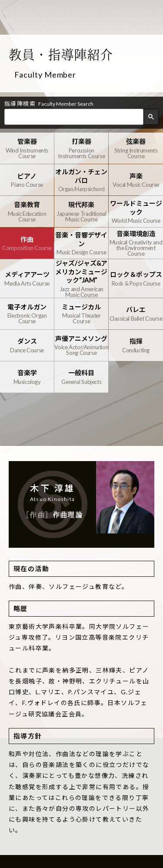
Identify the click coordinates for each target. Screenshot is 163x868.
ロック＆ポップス (136, 278)
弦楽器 (136, 148)
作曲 (27, 243)
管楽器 (27, 148)
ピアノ (27, 180)
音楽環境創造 (136, 243)
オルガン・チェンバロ (81, 180)
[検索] (77, 118)
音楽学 (27, 377)
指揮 (136, 345)
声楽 (136, 180)
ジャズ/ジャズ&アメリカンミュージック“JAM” (81, 278)
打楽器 (81, 148)
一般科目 (81, 377)
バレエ (136, 314)
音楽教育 (27, 211)
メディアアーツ (27, 278)
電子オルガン (27, 314)
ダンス (27, 345)
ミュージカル (81, 314)
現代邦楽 (81, 211)
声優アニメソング (81, 345)
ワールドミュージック (136, 211)
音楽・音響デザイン (81, 243)
